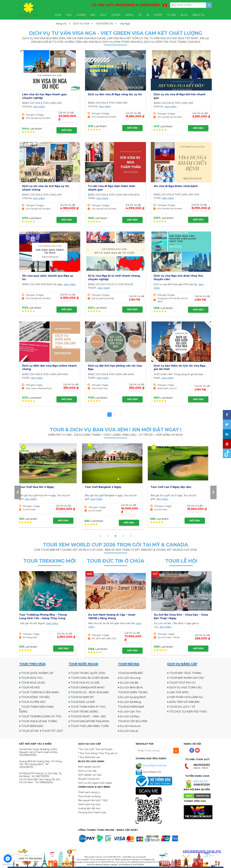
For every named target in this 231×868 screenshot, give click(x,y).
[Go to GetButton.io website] (8, 865)
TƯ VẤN (171, 15)
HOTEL (129, 15)
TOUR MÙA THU (32, 678)
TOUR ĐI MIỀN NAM (131, 707)
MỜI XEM (67, 130)
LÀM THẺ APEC (179, 692)
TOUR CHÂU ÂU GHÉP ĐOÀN (90, 678)
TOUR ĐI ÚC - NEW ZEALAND (90, 692)
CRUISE (116, 15)
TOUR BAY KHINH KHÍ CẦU (187, 678)
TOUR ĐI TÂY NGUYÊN (133, 721)
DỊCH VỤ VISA (81, 24)
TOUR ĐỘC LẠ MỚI (83, 702)
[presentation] (18, 492)
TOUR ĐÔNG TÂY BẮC (36, 697)
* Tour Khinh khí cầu (89, 757)
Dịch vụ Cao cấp (87, 771)
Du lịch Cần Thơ (130, 712)
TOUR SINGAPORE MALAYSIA (90, 721)
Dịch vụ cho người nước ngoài (95, 783)
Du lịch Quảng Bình (133, 697)
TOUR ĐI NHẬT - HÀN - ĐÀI (88, 716)
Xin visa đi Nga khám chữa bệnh (176, 186)
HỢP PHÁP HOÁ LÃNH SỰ (186, 697)
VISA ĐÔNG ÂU (105, 24)
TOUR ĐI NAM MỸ (82, 697)
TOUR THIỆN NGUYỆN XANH (40, 692)
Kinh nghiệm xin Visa (90, 775)
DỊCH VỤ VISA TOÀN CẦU (186, 688)
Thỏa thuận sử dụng (89, 796)
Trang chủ (61, 24)
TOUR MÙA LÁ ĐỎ (33, 683)
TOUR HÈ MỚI (30, 688)
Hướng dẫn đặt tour (89, 808)
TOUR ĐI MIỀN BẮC (131, 673)
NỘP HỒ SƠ (201, 781)
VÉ (140, 15)
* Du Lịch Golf (86, 749)
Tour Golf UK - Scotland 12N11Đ (109, 487)
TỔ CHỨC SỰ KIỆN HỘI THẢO (188, 712)
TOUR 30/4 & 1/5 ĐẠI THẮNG (39, 721)
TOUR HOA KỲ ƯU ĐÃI (85, 683)
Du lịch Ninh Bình (131, 688)
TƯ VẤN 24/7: (125, 5)
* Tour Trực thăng (88, 753)
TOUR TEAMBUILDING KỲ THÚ (41, 716)
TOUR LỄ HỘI (30, 731)
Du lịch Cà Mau (130, 716)
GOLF (103, 15)
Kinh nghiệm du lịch (89, 767)
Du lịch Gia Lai (129, 731)
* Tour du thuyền (103, 749)
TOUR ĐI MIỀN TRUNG (133, 692)
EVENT (158, 15)
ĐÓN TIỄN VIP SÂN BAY (184, 702)
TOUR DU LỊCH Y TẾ (182, 707)
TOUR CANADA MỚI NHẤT (88, 688)
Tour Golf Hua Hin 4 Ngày (171, 487)
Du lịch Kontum (130, 726)
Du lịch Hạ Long (130, 678)
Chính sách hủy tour (89, 804)
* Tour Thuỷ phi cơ (108, 753)
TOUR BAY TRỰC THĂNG (185, 673)
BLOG (184, 15)
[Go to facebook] (8, 859)
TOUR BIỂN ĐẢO (32, 726)
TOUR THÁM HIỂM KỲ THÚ (88, 707)
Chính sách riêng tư (89, 792)
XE (148, 15)
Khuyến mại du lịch (89, 779)
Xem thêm (39, 107)
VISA (69, 15)
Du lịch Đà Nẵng (130, 702)
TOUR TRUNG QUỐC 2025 (88, 673)
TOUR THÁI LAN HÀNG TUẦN (90, 726)
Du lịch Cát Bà (129, 683)
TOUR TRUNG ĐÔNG (84, 712)
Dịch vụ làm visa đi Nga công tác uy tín (115, 94)
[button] (100, 536)
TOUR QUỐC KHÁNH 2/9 (37, 673)
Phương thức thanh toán (92, 812)
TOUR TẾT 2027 (52, 731)
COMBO (81, 15)
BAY (93, 15)
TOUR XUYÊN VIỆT (34, 702)
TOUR (58, 15)
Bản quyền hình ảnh (89, 800)
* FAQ (104, 800)
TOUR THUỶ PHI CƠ (182, 683)
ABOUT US (198, 15)
